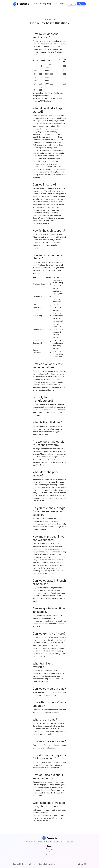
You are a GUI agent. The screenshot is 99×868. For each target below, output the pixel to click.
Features (35, 4)
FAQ (49, 4)
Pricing (43, 4)
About (55, 4)
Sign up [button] (81, 4)
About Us (49, 854)
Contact (62, 4)
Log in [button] (71, 4)
